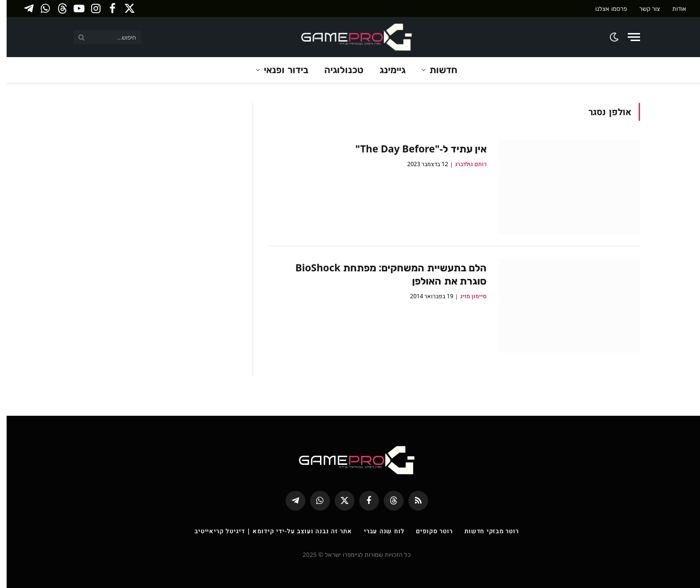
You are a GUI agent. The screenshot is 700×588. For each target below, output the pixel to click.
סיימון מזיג (467, 296)
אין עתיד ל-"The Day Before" (414, 149)
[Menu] (627, 37)
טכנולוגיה (337, 70)
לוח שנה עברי (378, 531)
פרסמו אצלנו (604, 8)
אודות (673, 8)
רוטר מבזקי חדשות (485, 531)
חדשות (437, 70)
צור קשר (643, 8)
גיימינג (386, 70)
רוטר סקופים (427, 531)
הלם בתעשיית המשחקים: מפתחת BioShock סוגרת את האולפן (384, 274)
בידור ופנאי (279, 70)
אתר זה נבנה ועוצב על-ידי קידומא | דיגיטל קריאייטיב (267, 531)
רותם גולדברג (464, 164)
